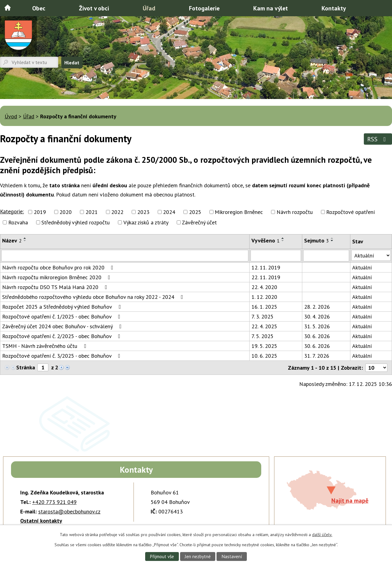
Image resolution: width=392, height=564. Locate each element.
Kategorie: (12, 211)
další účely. (322, 535)
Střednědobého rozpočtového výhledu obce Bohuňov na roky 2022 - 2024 (94, 297)
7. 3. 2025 (262, 316)
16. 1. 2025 (264, 307)
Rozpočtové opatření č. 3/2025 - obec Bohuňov (62, 356)
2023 (143, 212)
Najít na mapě (350, 500)
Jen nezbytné (198, 556)
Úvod (8, 8)
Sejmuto (317, 240)
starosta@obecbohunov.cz (69, 511)
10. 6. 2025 (264, 356)
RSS (378, 139)
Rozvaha (18, 222)
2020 (66, 212)
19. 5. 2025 (264, 346)
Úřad (149, 8)
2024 (169, 212)
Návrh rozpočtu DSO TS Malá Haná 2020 (56, 287)
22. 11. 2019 (266, 277)
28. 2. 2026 (317, 307)
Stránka (26, 367)
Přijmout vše (162, 556)
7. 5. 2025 (262, 336)
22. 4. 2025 (264, 326)
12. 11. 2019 (266, 267)
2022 (117, 212)
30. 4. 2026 (317, 316)
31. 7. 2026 (317, 356)
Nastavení (232, 556)
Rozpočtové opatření (351, 212)
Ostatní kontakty (41, 521)
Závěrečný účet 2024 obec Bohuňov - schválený (63, 326)
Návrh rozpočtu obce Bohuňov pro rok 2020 (59, 267)
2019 (40, 212)
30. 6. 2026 (317, 336)
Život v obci (94, 8)
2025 (195, 212)
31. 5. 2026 (317, 326)
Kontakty (334, 8)
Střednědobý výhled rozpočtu (75, 222)
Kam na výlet (271, 8)
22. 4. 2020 (264, 287)
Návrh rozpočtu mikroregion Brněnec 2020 (57, 277)
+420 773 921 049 (54, 502)
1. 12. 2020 (264, 297)
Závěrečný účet (199, 222)
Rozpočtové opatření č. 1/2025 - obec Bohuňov (62, 316)
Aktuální (362, 267)
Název (12, 240)
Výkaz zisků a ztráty (146, 222)
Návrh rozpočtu (295, 212)
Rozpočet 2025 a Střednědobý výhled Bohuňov (63, 307)
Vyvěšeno (266, 240)
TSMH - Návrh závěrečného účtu (45, 346)
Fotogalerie (204, 8)
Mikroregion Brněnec (239, 212)
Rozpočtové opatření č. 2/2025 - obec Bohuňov (62, 336)
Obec (39, 8)
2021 (92, 212)
